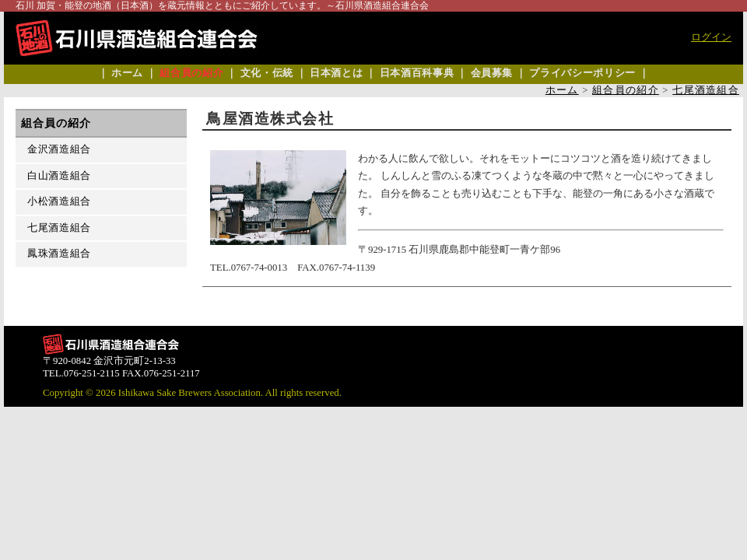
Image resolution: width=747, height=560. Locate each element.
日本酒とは (336, 73)
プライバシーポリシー (582, 73)
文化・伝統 (267, 73)
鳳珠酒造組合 (59, 254)
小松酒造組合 (59, 201)
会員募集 (492, 73)
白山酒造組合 (59, 176)
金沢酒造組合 (59, 149)
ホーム (127, 73)
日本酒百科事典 (417, 73)
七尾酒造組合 (706, 90)
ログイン (711, 37)
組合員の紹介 (191, 73)
